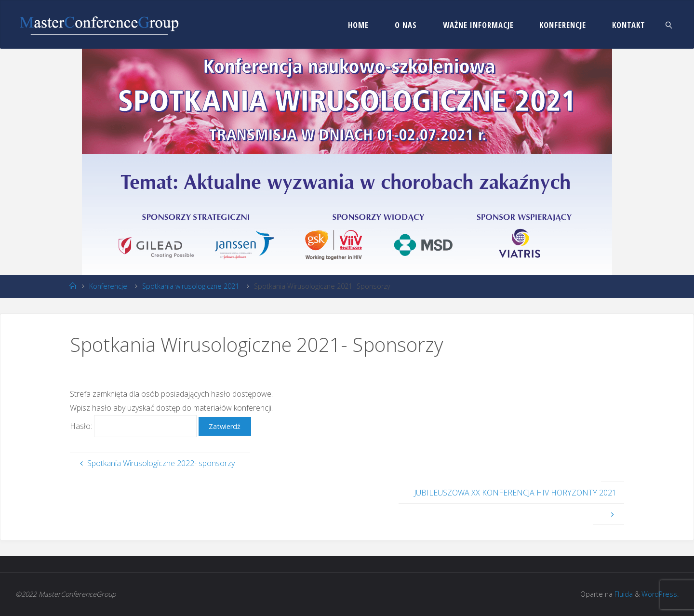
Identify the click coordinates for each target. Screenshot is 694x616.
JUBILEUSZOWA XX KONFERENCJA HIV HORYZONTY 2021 (515, 493)
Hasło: (134, 426)
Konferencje (108, 286)
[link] (669, 25)
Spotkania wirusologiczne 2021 (191, 286)
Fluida (623, 594)
